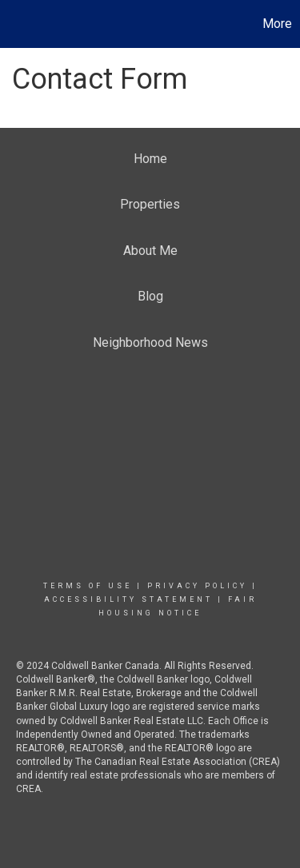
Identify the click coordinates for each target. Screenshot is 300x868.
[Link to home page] (14, 24)
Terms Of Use (88, 586)
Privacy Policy (197, 586)
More (277, 24)
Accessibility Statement (128, 599)
